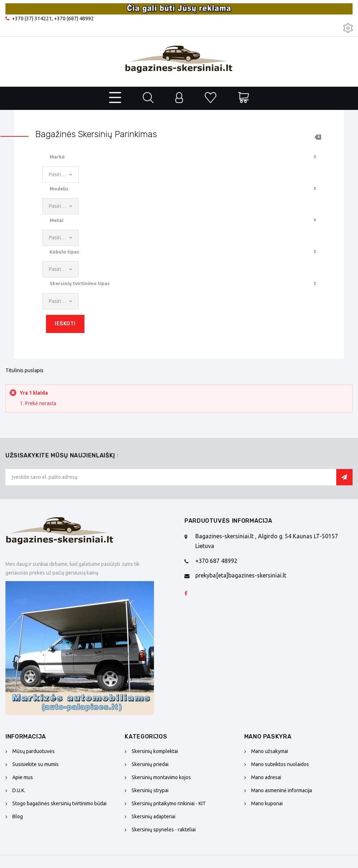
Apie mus (23, 777)
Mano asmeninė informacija (282, 790)
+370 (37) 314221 (32, 18)
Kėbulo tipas (64, 252)
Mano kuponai (267, 803)
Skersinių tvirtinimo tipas (80, 283)
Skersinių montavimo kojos (161, 777)
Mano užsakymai (270, 751)
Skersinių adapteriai (153, 816)
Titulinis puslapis (24, 370)
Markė (57, 157)
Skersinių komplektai (155, 751)
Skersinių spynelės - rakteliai (164, 830)
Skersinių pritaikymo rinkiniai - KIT (169, 803)
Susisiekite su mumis (36, 764)
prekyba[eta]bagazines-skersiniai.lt (241, 575)
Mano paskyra (268, 737)
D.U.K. (19, 790)
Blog (18, 816)
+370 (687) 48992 (74, 18)
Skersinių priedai (150, 764)
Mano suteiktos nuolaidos (280, 764)
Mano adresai (266, 777)
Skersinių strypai (150, 790)
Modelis (59, 189)
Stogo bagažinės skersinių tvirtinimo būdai (59, 803)
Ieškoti (65, 324)
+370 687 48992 (216, 561)
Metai (57, 220)
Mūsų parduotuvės (34, 751)
